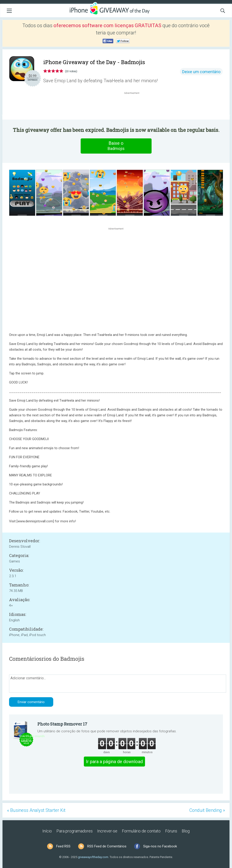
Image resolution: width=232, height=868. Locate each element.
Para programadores (75, 831)
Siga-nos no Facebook (160, 846)
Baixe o (116, 146)
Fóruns (171, 831)
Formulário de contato (141, 831)
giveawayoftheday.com (93, 857)
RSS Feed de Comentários (107, 846)
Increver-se (107, 831)
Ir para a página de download (114, 762)
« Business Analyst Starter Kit (36, 810)
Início (47, 831)
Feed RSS (63, 846)
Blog (186, 831)
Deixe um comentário (201, 72)
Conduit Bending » (207, 810)
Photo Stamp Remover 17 (62, 724)
